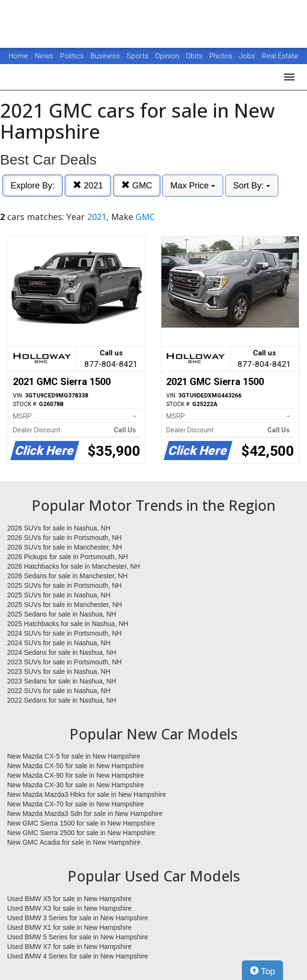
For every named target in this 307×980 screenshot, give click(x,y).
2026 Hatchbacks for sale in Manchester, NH (74, 566)
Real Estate (280, 56)
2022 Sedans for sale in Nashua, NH (62, 700)
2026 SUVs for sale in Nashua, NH (59, 528)
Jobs (248, 56)
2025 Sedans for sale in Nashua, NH (62, 614)
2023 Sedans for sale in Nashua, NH (62, 681)
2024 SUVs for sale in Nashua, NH (59, 643)
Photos (222, 56)
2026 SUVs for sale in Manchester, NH (65, 547)
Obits (195, 56)
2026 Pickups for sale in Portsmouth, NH (68, 557)
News (44, 56)
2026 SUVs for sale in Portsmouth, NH (64, 538)
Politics (72, 56)
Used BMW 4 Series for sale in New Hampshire (78, 956)
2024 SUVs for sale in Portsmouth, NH (64, 633)
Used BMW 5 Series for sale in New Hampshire (78, 937)
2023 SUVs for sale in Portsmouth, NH (64, 662)
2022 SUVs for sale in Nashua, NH (59, 691)
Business (106, 56)
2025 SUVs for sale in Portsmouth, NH (64, 585)
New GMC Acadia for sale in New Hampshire (74, 842)
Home (18, 56)
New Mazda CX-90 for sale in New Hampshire (76, 775)
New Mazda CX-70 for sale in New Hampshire (76, 804)
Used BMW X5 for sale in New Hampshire (69, 899)
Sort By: (252, 186)
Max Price (193, 186)
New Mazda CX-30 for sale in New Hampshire (76, 785)
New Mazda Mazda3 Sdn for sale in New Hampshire (85, 814)
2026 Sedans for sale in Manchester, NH (67, 576)
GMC (137, 185)
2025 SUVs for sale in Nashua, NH (59, 595)
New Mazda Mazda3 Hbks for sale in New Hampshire (86, 794)
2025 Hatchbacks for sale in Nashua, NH (68, 624)
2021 (88, 185)
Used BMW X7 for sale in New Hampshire (69, 947)
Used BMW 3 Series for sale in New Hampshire (78, 918)
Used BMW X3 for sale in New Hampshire (69, 908)
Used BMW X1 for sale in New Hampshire (69, 927)
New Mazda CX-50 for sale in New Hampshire (76, 766)
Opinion (168, 56)
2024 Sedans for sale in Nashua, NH (62, 652)
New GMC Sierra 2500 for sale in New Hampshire (81, 833)
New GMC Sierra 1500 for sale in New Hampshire (81, 823)
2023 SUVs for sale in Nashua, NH (59, 672)
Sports (138, 56)
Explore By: (33, 186)
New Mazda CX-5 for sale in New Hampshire (74, 756)
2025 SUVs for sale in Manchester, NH (65, 605)
